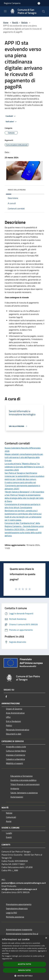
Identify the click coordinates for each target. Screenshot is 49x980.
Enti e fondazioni (13, 721)
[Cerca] (44, 11)
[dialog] (24, 958)
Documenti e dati (14, 734)
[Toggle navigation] (5, 11)
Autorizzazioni (17, 797)
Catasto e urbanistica (15, 759)
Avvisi (9, 821)
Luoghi (9, 833)
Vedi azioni (11, 122)
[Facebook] (6, 697)
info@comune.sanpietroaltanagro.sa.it (19, 889)
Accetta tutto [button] (24, 964)
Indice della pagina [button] (17, 190)
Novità (15, 22)
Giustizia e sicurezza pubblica (23, 780)
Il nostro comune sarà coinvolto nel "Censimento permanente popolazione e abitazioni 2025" (22, 485)
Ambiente (15, 788)
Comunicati (11, 817)
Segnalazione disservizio (17, 908)
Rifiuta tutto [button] (24, 970)
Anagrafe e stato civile (16, 747)
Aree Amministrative (15, 713)
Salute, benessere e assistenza (24, 793)
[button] (25, 976)
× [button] (46, 938)
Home (6, 22)
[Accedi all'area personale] (39, 3)
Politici (9, 725)
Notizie (24, 22)
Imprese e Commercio (16, 755)
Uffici (8, 717)
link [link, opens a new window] (11, 959)
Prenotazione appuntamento (19, 904)
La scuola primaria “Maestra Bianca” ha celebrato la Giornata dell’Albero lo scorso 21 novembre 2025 (24, 467)
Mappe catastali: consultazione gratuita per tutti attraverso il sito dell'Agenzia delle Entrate (24, 457)
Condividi (11, 116)
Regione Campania (12, 3)
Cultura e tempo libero (16, 751)
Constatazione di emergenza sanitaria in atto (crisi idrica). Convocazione (23, 506)
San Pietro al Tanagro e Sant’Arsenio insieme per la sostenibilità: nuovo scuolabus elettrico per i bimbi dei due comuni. (24, 476)
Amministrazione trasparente (19, 929)
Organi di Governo (14, 709)
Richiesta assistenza (15, 917)
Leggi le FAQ (11, 913)
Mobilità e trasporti (15, 763)
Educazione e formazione (21, 776)
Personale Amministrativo (18, 730)
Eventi (9, 837)
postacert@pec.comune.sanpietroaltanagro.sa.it (24, 883)
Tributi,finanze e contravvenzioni (25, 784)
